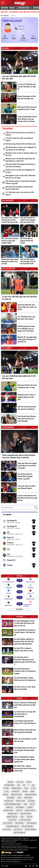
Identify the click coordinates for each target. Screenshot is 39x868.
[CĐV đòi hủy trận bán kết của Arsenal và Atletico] (21, 134)
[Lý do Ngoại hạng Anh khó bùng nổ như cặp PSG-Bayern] (19, 723)
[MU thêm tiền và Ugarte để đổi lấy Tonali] (29, 234)
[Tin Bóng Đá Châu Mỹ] (26, 814)
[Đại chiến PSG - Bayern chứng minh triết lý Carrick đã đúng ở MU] (10, 214)
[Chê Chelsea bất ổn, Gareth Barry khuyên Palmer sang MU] (21, 182)
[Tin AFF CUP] (32, 804)
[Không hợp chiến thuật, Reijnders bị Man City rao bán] (10, 255)
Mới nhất (11, 782)
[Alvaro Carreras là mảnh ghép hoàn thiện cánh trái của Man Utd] (19, 705)
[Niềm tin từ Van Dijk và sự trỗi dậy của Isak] (19, 741)
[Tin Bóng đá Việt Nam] (16, 795)
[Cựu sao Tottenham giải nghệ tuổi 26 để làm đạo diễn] (19, 66)
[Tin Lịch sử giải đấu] (7, 823)
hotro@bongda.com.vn (15, 862)
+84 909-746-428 (29, 857)
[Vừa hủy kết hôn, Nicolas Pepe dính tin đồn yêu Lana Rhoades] (19, 419)
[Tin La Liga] (6, 792)
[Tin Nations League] (8, 811)
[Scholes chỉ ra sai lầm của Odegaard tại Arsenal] (21, 171)
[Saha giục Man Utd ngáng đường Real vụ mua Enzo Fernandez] (21, 165)
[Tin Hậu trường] (11, 798)
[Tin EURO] (25, 804)
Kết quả (12, 8)
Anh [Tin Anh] (19, 785)
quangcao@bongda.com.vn (18, 857)
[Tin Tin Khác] (25, 792)
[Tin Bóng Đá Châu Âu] (30, 811)
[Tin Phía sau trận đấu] (31, 830)
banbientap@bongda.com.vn (17, 860)
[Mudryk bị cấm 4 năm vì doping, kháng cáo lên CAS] (21, 154)
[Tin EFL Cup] (33, 788)
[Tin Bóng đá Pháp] (9, 801)
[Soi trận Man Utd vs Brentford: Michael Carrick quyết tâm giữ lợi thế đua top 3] (19, 661)
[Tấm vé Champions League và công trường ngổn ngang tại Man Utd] (19, 760)
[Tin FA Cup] (26, 788)
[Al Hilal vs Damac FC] (19, 592)
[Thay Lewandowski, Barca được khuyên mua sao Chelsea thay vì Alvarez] (19, 119)
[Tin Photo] (19, 798)
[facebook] (30, 866)
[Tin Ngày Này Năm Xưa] (27, 826)
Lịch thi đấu (5, 8)
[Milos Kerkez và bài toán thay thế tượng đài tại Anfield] (19, 732)
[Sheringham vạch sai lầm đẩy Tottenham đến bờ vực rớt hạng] (21, 177)
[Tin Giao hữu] (29, 817)
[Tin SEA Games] (31, 801)
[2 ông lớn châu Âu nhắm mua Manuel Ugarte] (21, 139)
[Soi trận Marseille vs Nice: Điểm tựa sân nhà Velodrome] (19, 680)
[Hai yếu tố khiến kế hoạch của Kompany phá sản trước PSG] (29, 214)
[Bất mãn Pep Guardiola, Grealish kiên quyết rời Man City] (21, 188)
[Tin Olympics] (30, 807)
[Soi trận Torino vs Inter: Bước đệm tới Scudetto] (19, 689)
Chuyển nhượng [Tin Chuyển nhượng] (9, 785)
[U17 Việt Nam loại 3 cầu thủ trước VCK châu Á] (21, 194)
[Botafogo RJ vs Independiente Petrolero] (19, 604)
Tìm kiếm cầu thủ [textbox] (8, 507)
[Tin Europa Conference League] (13, 804)
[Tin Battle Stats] (7, 830)
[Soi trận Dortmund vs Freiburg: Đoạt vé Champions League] (19, 671)
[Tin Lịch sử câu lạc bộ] (25, 820)
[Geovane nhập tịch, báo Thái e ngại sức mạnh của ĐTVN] (19, 307)
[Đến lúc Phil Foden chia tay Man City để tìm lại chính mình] (29, 255)
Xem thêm (19, 609)
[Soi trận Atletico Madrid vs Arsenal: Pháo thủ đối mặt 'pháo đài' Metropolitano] (19, 642)
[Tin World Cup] (10, 807)
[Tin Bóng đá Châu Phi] (12, 817)
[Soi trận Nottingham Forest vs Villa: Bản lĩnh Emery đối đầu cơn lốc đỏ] (19, 624)
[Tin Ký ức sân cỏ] (12, 820)
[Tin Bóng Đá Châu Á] (13, 814)
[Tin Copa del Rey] (15, 792)
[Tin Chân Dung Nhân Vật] (12, 826)
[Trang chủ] (5, 16)
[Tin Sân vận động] (19, 823)
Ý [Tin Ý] (29, 785)
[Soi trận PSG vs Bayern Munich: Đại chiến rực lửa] (19, 651)
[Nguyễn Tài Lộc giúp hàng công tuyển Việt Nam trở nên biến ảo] (19, 340)
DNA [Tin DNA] (33, 785)
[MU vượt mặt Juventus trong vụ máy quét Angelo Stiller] (10, 234)
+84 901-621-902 (28, 860)
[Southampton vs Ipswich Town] (19, 597)
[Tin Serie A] (33, 792)
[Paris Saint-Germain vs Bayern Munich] (19, 580)
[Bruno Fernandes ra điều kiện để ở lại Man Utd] (19, 98)
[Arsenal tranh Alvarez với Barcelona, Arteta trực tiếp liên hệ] (19, 498)
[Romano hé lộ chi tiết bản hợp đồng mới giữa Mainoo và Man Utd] (21, 160)
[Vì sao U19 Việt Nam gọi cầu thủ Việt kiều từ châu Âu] (19, 87)
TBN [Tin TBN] (24, 785)
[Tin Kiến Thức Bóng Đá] (20, 833)
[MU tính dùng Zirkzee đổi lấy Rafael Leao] (21, 144)
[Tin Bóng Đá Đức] (28, 798)
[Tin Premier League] (16, 788)
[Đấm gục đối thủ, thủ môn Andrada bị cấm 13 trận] (19, 108)
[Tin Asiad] (22, 817)
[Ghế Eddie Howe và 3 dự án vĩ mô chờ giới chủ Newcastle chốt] (19, 750)
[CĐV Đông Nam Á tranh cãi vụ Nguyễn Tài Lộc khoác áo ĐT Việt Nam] (21, 149)
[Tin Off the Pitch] (18, 830)
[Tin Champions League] (30, 795)
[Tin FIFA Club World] (31, 823)
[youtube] (37, 866)
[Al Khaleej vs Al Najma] (19, 586)
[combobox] (19, 507)
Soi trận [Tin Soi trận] (6, 788)
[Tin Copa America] (20, 807)
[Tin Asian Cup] (19, 811)
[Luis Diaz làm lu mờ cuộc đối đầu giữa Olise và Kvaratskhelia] (19, 714)
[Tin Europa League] (21, 801)
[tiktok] (33, 866)
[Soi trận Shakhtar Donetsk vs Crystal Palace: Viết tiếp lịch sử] (19, 633)
